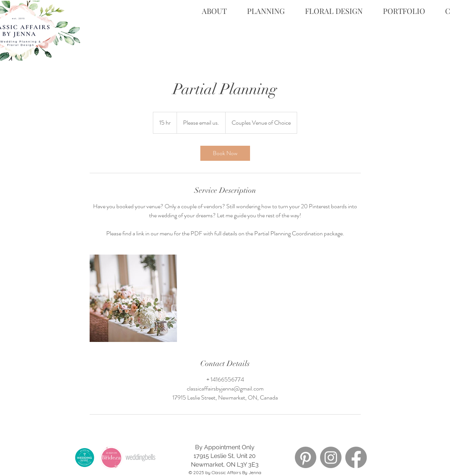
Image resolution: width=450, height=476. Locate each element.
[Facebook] (356, 457)
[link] (225, 153)
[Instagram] (331, 457)
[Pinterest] (306, 457)
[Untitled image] (133, 298)
